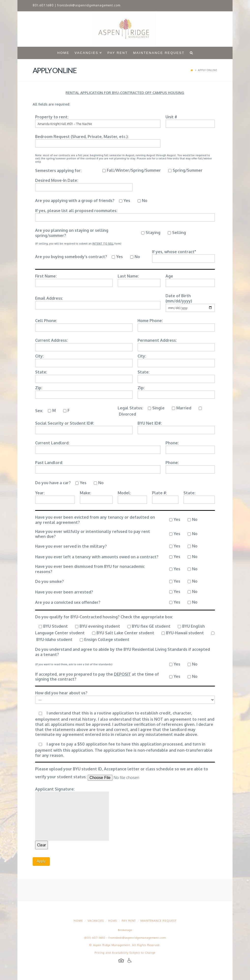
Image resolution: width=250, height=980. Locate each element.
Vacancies (96, 921)
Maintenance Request (158, 921)
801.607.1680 (43, 5)
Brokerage (125, 930)
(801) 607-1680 (95, 938)
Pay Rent (129, 921)
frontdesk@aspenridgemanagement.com (89, 5)
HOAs (113, 921)
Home (78, 921)
